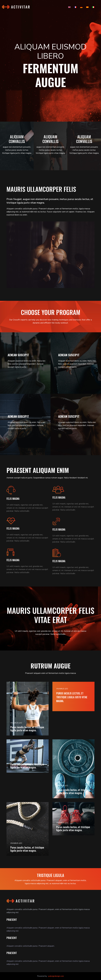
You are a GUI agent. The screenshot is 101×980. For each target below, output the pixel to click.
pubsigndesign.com (56, 976)
